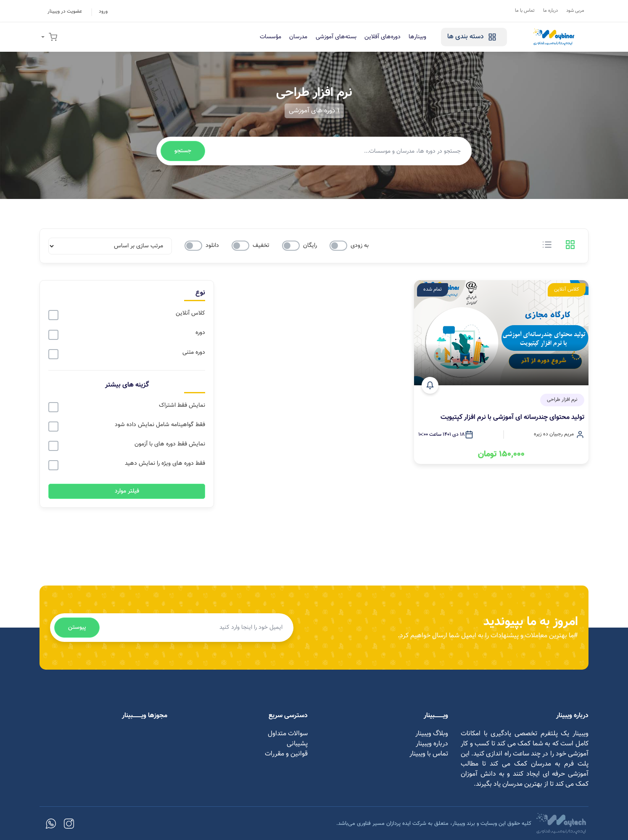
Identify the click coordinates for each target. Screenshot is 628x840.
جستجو (183, 151)
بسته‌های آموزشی (332, 37)
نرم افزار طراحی (562, 400)
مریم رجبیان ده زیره (554, 435)
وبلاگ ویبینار (432, 733)
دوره (200, 333)
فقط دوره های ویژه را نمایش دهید (165, 464)
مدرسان (294, 37)
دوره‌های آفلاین (379, 37)
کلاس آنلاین (190, 313)
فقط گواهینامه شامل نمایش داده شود (160, 425)
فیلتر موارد (127, 491)
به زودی (360, 246)
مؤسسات (265, 37)
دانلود (212, 246)
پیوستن (77, 627)
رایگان (310, 246)
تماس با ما (525, 11)
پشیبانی (297, 743)
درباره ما (550, 11)
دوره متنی (194, 352)
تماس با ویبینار (429, 754)
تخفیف (261, 246)
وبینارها (415, 37)
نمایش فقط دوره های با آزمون (170, 444)
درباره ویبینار (432, 743)
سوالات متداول (288, 733)
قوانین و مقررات (286, 754)
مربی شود (575, 11)
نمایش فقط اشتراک (182, 405)
